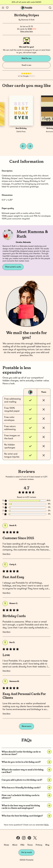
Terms (30, 845)
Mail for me (26, 58)
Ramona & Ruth (28, 20)
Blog (47, 845)
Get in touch (26, 852)
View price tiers (26, 32)
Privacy (39, 845)
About (15, 845)
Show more (27, 726)
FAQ (22, 845)
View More (6, 554)
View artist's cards (13, 267)
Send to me (26, 65)
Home (7, 845)
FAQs (46, 825)
